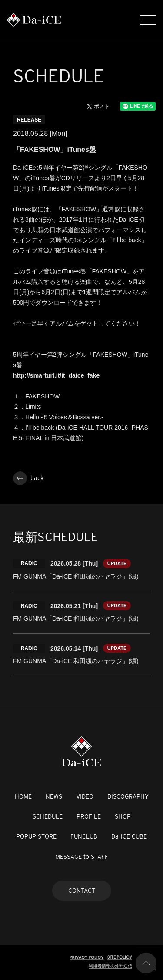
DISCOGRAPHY (128, 796)
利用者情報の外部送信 (110, 966)
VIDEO (85, 796)
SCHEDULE (48, 816)
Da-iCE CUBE (129, 836)
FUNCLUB (84, 836)
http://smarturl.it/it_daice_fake (56, 375)
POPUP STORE (36, 836)
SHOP (123, 816)
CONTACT (82, 891)
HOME (23, 796)
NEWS (54, 796)
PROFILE (89, 816)
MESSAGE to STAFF (82, 857)
